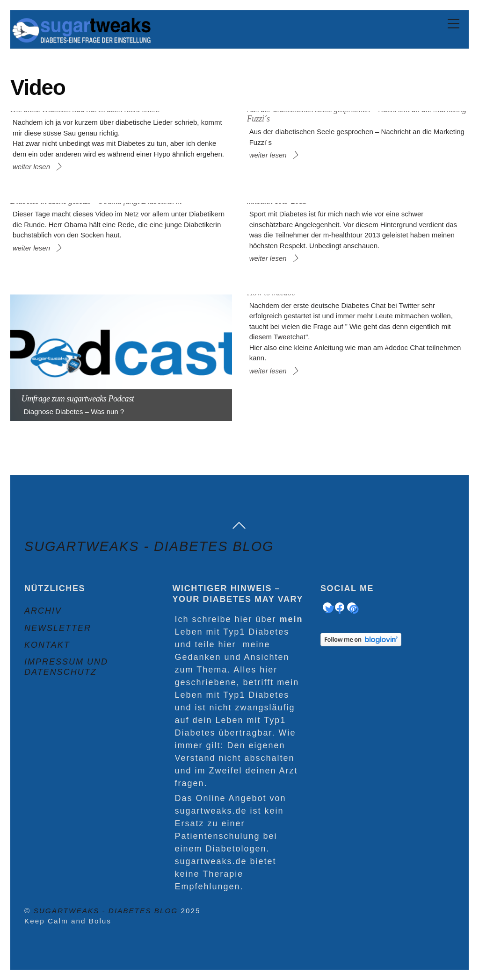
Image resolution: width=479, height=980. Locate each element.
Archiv (43, 611)
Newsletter (58, 628)
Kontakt (47, 645)
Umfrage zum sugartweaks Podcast (78, 399)
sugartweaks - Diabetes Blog (106, 911)
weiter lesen (31, 167)
